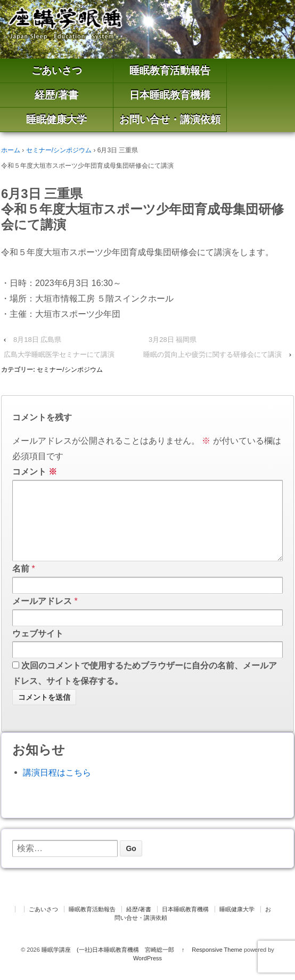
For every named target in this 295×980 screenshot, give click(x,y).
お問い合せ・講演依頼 (170, 120)
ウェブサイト (38, 651)
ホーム (11, 150)
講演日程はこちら (57, 790)
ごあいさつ (57, 71)
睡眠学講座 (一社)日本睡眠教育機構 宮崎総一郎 (108, 967)
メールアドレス (42, 618)
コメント (35, 472)
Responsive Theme (217, 967)
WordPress (147, 975)
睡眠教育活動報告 (170, 71)
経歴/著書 (56, 95)
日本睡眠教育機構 (170, 95)
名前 (21, 586)
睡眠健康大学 (56, 120)
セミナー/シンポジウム (59, 150)
